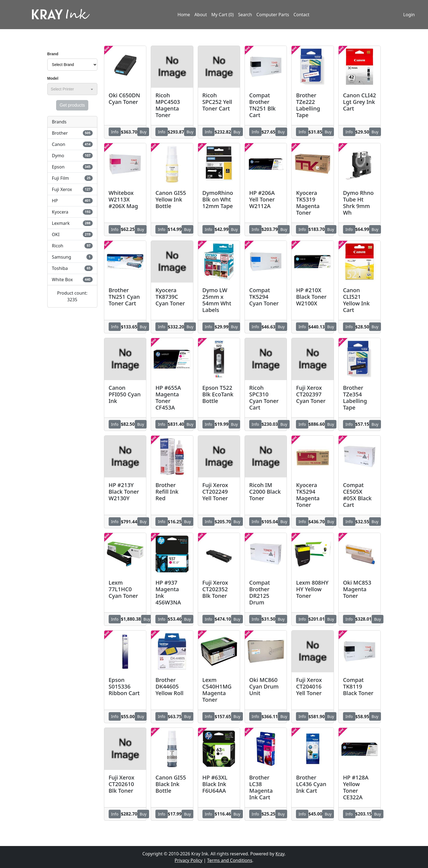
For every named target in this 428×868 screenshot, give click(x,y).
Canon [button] (72, 144)
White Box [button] (72, 280)
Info (115, 132)
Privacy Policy (189, 860)
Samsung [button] (72, 257)
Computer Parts (273, 15)
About (201, 15)
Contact (301, 15)
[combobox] (72, 89)
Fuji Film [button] (72, 178)
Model (53, 78)
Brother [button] (72, 133)
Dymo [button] (72, 156)
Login (409, 15)
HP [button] (72, 201)
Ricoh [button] (72, 246)
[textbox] (64, 89)
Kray (280, 854)
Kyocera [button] (72, 212)
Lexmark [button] (72, 223)
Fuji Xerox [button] (72, 189)
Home (184, 15)
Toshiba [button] (72, 268)
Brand (53, 54)
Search (245, 15)
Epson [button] (72, 167)
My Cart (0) (222, 15)
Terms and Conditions (230, 860)
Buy (143, 132)
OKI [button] (72, 234)
